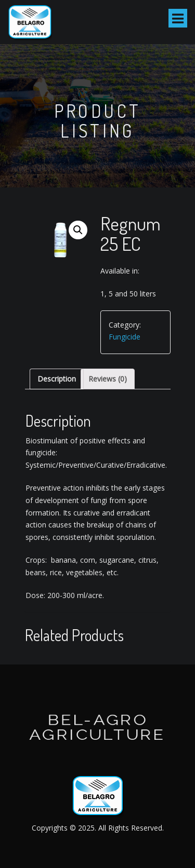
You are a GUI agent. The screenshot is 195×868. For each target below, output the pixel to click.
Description (57, 379)
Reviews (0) (108, 379)
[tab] (57, 379)
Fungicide (125, 337)
